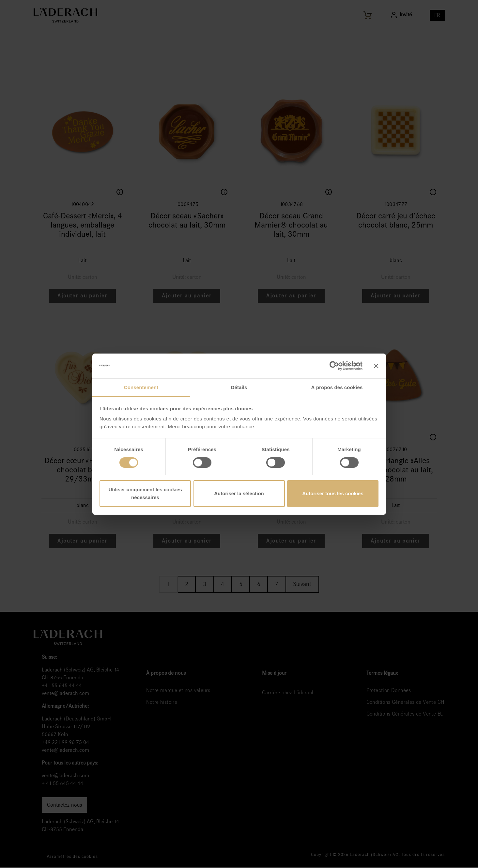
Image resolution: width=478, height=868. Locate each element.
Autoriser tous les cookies (333, 494)
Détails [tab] (239, 387)
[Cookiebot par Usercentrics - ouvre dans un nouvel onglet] (334, 366)
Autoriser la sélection (239, 494)
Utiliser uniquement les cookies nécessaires (145, 494)
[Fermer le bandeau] (376, 366)
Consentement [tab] (141, 387)
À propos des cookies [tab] (337, 387)
